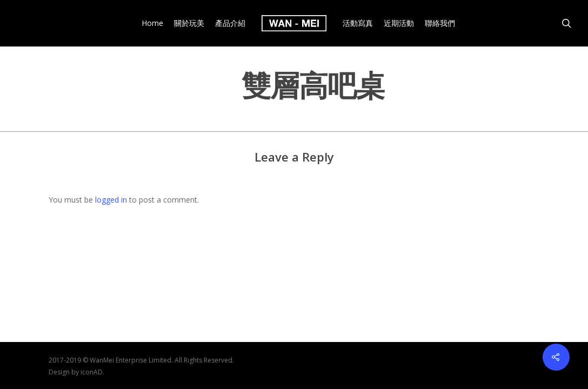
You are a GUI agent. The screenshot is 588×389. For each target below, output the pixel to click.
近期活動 (399, 23)
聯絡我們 (440, 23)
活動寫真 (358, 23)
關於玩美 (189, 23)
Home (152, 23)
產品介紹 (230, 23)
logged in (111, 200)
